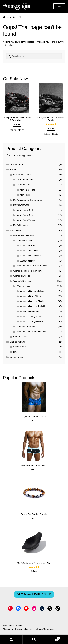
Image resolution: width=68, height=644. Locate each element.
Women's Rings (27, 261)
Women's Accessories (23, 235)
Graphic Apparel (17, 342)
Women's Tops (20, 337)
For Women (15, 230)
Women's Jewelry (25, 240)
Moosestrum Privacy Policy (16, 629)
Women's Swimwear (23, 281)
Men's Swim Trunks (26, 220)
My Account (11, 640)
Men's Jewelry (23, 185)
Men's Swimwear (21, 205)
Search (34, 640)
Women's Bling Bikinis (30, 296)
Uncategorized (17, 357)
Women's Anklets (28, 246)
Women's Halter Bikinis (31, 311)
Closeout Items (17, 164)
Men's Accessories (22, 175)
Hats (15, 352)
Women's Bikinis (24, 286)
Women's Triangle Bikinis (32, 321)
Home (8, 17)
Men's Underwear (21, 225)
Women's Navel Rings (30, 256)
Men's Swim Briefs (25, 210)
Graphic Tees (19, 347)
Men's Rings (26, 195)
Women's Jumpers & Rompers (27, 271)
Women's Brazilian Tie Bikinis (34, 306)
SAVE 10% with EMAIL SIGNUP (34, 594)
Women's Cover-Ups (26, 327)
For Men (14, 170)
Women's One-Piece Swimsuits (31, 332)
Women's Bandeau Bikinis (32, 291)
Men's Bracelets (27, 190)
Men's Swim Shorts (26, 215)
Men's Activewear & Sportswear (28, 200)
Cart (53, 638)
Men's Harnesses (25, 180)
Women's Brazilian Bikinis (32, 301)
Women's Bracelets (29, 251)
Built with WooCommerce (42, 629)
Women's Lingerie (22, 276)
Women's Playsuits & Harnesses (32, 266)
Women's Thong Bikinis (31, 316)
